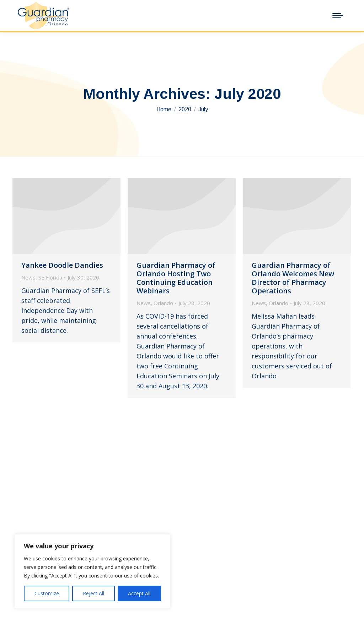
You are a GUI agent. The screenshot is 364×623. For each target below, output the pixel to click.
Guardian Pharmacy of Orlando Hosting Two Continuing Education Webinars (176, 278)
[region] (92, 571)
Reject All (93, 593)
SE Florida (50, 277)
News (28, 277)
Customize (47, 593)
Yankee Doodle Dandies (62, 265)
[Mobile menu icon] (338, 16)
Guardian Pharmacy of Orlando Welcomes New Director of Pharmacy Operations (293, 278)
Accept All (139, 593)
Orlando (163, 303)
